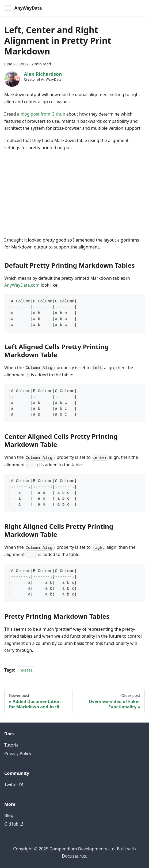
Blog (9, 815)
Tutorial (12, 745)
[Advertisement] (74, 194)
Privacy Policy (18, 753)
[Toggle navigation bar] (8, 8)
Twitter (14, 784)
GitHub (14, 824)
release (26, 670)
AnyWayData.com (22, 285)
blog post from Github (43, 114)
